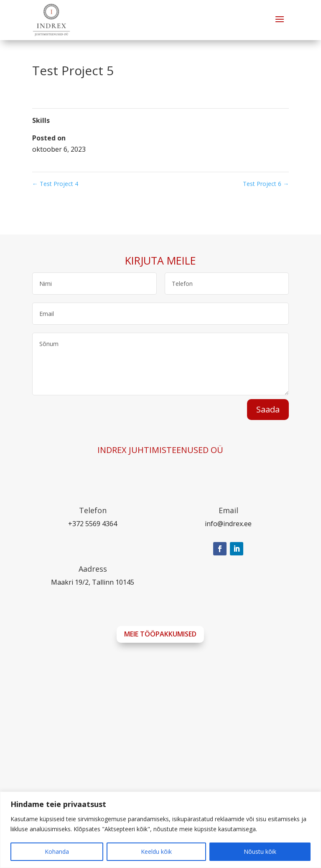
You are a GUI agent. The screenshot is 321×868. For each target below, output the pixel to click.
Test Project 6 (266, 184)
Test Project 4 (55, 184)
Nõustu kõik (260, 851)
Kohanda (57, 851)
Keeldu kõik (156, 851)
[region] (160, 830)
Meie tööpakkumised (160, 634)
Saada (268, 409)
